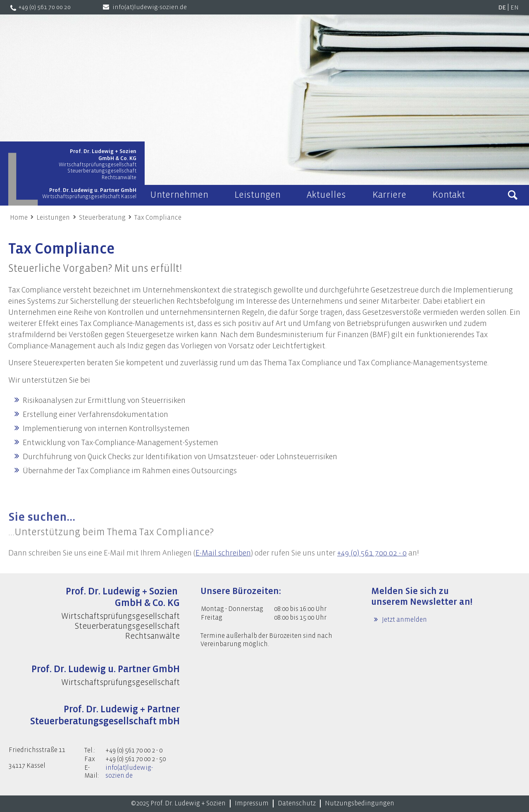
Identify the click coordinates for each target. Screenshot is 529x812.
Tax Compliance (158, 218)
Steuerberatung (102, 218)
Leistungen (53, 218)
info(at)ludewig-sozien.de (150, 7)
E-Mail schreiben (223, 563)
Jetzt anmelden (404, 620)
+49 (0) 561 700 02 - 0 (372, 563)
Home (19, 218)
